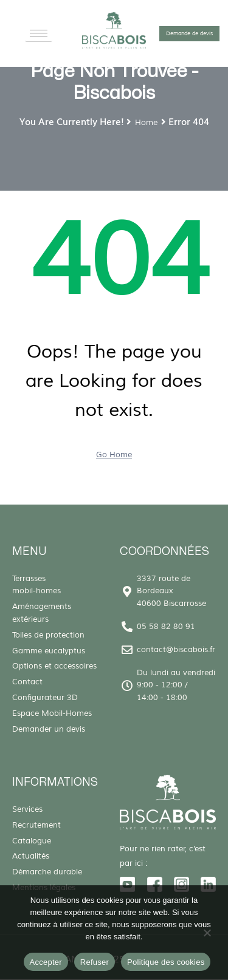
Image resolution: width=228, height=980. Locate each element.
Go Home (114, 455)
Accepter (46, 962)
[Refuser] (207, 936)
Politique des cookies (166, 962)
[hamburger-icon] (39, 33)
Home (146, 123)
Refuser (95, 962)
